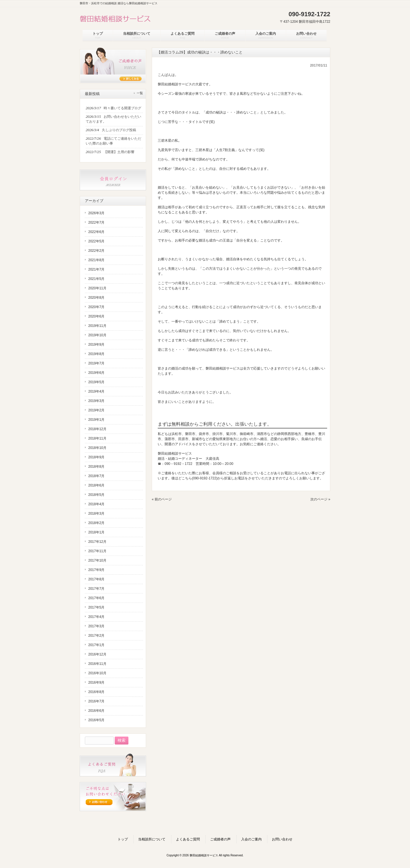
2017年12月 (97, 542)
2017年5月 (96, 607)
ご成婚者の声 (220, 839)
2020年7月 (96, 307)
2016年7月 (96, 701)
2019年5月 (96, 382)
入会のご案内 (251, 839)
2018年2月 (96, 523)
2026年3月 (96, 213)
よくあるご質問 (188, 839)
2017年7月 (96, 589)
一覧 (140, 93)
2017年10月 (97, 560)
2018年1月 (96, 532)
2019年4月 (96, 391)
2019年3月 (96, 401)
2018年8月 (96, 467)
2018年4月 (96, 504)
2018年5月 (96, 495)
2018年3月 (96, 514)
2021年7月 (96, 269)
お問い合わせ (282, 839)
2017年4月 (96, 617)
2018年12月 (97, 429)
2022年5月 (96, 241)
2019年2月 (96, 410)
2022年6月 (96, 232)
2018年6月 (96, 485)
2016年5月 (96, 720)
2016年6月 (96, 711)
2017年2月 (96, 636)
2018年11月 (97, 438)
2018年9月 (96, 457)
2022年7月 (96, 222)
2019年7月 (96, 363)
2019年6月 (96, 373)
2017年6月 (96, 598)
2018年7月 (96, 476)
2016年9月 (96, 683)
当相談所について (152, 839)
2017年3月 (96, 626)
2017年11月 (97, 551)
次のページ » (320, 499)
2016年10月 (97, 673)
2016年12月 (97, 654)
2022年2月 (96, 251)
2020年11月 (97, 288)
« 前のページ (162, 499)
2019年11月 (97, 326)
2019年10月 (97, 335)
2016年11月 (97, 664)
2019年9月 (96, 345)
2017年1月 (96, 645)
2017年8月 (96, 579)
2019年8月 (96, 354)
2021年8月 (96, 260)
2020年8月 (96, 298)
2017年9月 (96, 570)
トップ (123, 839)
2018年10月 (97, 448)
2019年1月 (96, 420)
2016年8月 (96, 692)
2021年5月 (96, 279)
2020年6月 (96, 316)
